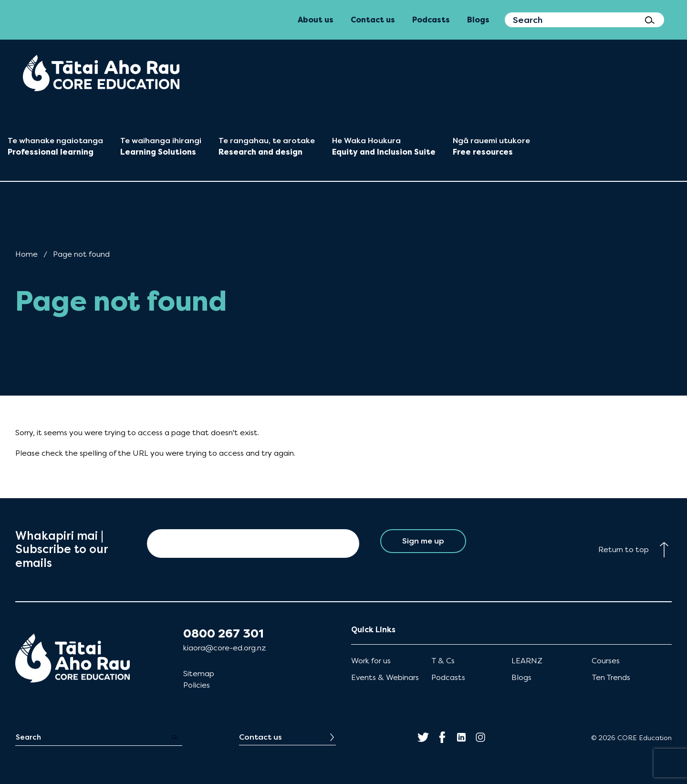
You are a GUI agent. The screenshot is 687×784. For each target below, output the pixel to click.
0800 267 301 (224, 634)
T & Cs (443, 661)
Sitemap (199, 674)
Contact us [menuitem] (373, 20)
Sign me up (423, 543)
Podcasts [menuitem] (431, 20)
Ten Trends (611, 677)
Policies (197, 685)
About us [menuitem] (316, 20)
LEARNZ (527, 661)
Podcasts (448, 677)
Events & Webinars (385, 677)
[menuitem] (101, 73)
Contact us (260, 737)
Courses (606, 661)
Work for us (371, 661)
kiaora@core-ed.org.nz (224, 648)
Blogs (521, 677)
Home (26, 254)
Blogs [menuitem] (478, 20)
